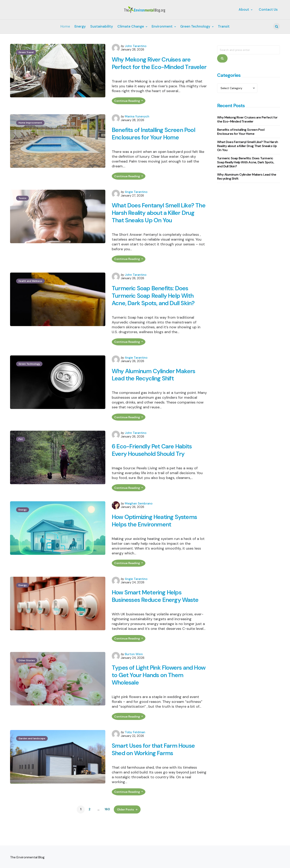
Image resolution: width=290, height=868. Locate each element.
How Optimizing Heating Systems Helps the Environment (156, 536)
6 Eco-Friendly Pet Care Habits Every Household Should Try (153, 465)
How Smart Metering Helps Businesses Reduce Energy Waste (156, 613)
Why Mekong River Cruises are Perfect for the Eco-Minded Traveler (152, 67)
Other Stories (27, 679)
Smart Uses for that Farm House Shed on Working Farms (154, 769)
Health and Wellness (30, 292)
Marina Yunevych (137, 125)
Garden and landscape (32, 758)
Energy (23, 525)
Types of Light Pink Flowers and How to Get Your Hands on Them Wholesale (155, 693)
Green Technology (29, 377)
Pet (21, 453)
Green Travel (26, 52)
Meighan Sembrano (139, 519)
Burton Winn (134, 672)
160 (107, 830)
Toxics (22, 208)
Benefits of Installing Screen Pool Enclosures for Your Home (154, 143)
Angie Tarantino (136, 202)
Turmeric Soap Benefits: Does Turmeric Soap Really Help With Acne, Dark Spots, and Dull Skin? (154, 307)
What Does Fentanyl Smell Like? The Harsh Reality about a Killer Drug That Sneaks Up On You (159, 223)
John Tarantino (136, 46)
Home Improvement (30, 132)
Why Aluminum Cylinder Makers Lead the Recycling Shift (155, 388)
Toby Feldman (135, 752)
